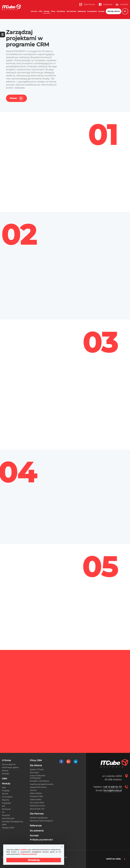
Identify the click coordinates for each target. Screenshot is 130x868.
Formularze (7, 797)
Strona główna (9, 764)
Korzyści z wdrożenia (39, 781)
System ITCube (37, 769)
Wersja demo (114, 11)
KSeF (4, 825)
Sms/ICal (6, 815)
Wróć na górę (116, 859)
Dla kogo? (34, 773)
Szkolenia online (37, 806)
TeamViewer (87, 4)
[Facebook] (61, 761)
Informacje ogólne (10, 767)
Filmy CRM (36, 760)
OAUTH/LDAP (8, 818)
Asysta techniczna (38, 787)
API (3, 806)
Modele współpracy (39, 818)
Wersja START (8, 828)
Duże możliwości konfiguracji (38, 777)
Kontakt (101, 11)
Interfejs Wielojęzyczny (13, 822)
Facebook (106, 4)
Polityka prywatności (41, 840)
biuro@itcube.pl (113, 790)
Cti (3, 812)
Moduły (47, 11)
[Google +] (68, 761)
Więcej (13, 98)
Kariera (5, 771)
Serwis (5, 794)
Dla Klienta (61, 11)
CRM (40, 11)
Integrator (7, 803)
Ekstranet (6, 809)
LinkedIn (122, 4)
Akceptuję (34, 860)
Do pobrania (92, 11)
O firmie (34, 11)
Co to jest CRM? (37, 803)
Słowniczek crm (37, 809)
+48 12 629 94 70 (112, 787)
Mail (4, 788)
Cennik (33, 790)
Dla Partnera (71, 11)
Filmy (53, 11)
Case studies (36, 799)
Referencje (82, 11)
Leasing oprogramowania (42, 784)
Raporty (5, 800)
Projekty (6, 791)
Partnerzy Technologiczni (41, 821)
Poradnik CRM (36, 796)
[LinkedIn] (76, 761)
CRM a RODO (36, 793)
